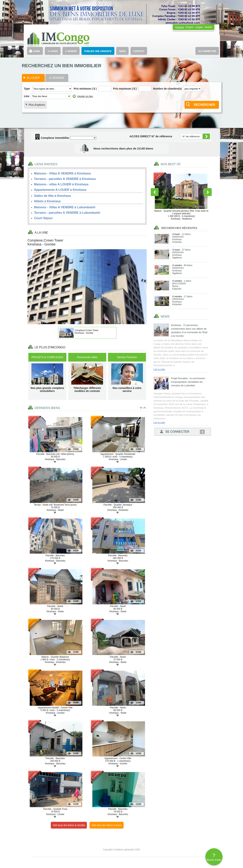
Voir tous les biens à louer (106, 825)
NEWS (122, 51)
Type (27, 89)
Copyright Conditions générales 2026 (121, 850)
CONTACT (139, 51)
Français (180, 27)
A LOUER (53, 51)
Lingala (199, 27)
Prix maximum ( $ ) (125, 89)
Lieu (27, 96)
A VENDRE (71, 51)
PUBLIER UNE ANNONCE (98, 51)
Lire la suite (159, 369)
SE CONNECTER (207, 51)
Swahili (208, 27)
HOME (37, 51)
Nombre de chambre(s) (167, 89)
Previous (155, 192)
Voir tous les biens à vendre (69, 825)
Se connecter (175, 432)
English (190, 27)
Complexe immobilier (52, 138)
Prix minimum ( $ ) (85, 89)
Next (208, 192)
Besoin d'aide (214, 857)
